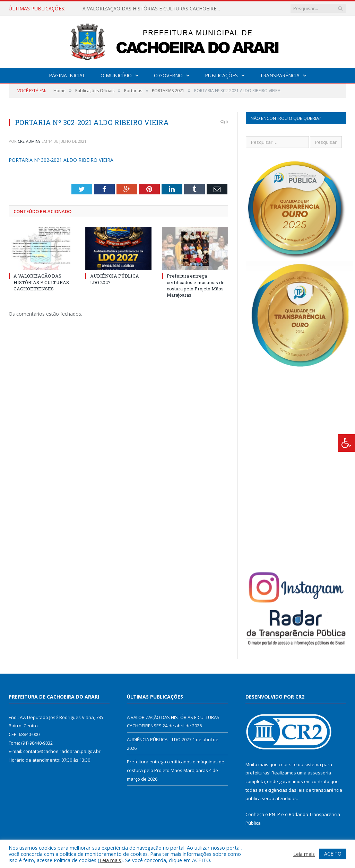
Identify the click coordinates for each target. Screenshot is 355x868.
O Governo (168, 75)
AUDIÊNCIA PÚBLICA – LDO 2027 (159, 739)
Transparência (280, 75)
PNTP (275, 814)
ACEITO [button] (333, 854)
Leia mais (110, 860)
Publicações (221, 75)
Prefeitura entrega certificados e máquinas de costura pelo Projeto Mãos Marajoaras (196, 285)
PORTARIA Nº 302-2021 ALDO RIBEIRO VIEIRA (61, 160)
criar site (288, 764)
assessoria (319, 773)
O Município (116, 75)
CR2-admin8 (29, 141)
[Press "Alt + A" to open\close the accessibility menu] (347, 443)
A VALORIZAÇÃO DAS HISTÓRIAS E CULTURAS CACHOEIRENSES (154, 9)
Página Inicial (67, 75)
